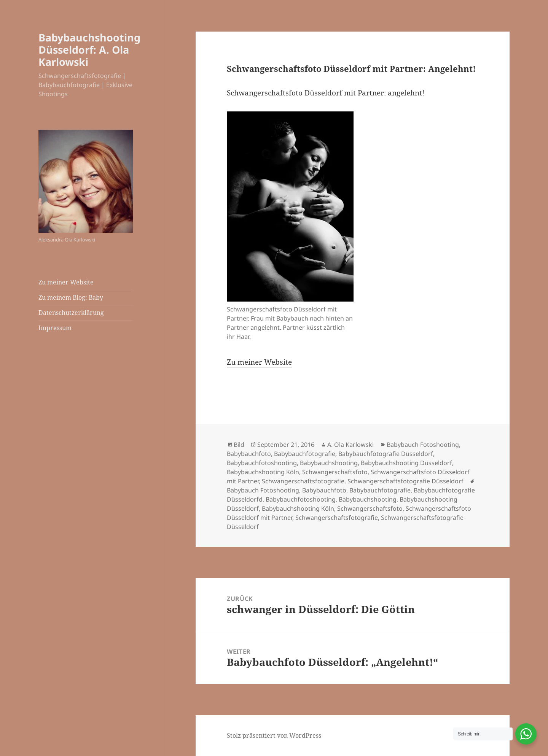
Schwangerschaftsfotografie (303, 481)
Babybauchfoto (249, 454)
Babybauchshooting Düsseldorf (406, 463)
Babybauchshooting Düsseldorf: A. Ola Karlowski (89, 50)
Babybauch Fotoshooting (423, 445)
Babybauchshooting (329, 463)
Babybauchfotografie (305, 454)
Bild (239, 445)
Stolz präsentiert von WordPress (274, 735)
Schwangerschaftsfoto (335, 472)
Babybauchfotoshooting (262, 463)
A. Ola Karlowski (350, 445)
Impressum (55, 328)
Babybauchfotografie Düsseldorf (386, 454)
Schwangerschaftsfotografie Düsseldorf (405, 481)
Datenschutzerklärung (71, 313)
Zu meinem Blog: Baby (71, 297)
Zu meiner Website (66, 282)
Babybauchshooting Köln (263, 472)
